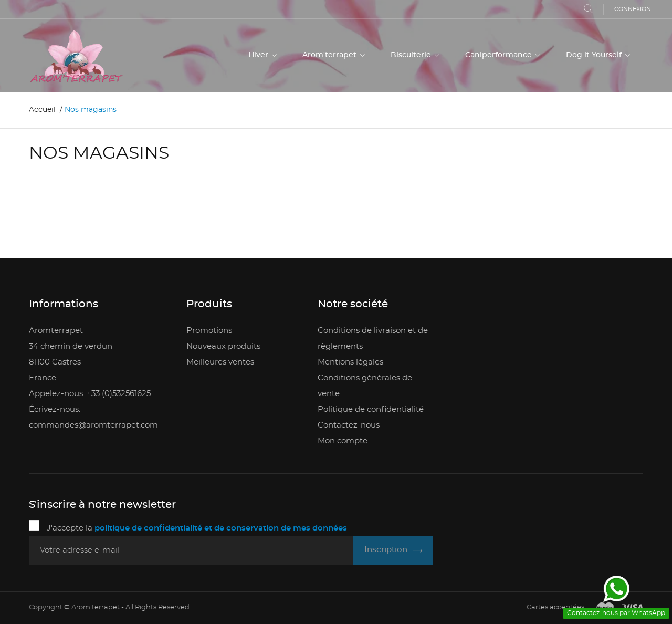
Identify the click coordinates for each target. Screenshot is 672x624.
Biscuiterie (412, 55)
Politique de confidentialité (371, 409)
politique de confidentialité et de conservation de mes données (221, 528)
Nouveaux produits (223, 346)
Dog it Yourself (595, 55)
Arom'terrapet (330, 55)
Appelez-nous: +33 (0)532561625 (90, 394)
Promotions (209, 331)
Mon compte (343, 441)
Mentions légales (350, 362)
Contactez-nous (349, 425)
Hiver (259, 55)
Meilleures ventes (220, 362)
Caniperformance (500, 55)
